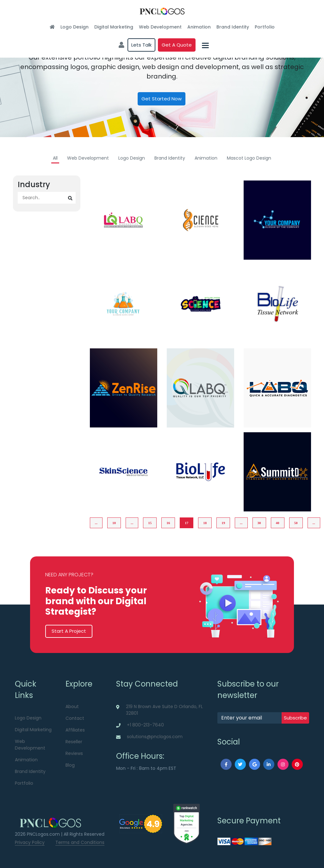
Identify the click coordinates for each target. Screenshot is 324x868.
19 (223, 523)
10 (114, 523)
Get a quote (177, 45)
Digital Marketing (114, 27)
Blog (70, 765)
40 (278, 523)
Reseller (74, 742)
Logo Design (75, 27)
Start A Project (69, 631)
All (55, 158)
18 (205, 523)
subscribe (295, 718)
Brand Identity (233, 27)
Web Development (160, 27)
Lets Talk (141, 45)
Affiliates (75, 730)
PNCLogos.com (43, 834)
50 (296, 523)
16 (168, 523)
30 (259, 523)
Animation (199, 27)
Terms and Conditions (80, 842)
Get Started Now (162, 99)
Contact (75, 718)
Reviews (74, 753)
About (72, 706)
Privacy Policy (30, 842)
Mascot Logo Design (249, 158)
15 (150, 523)
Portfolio (265, 27)
